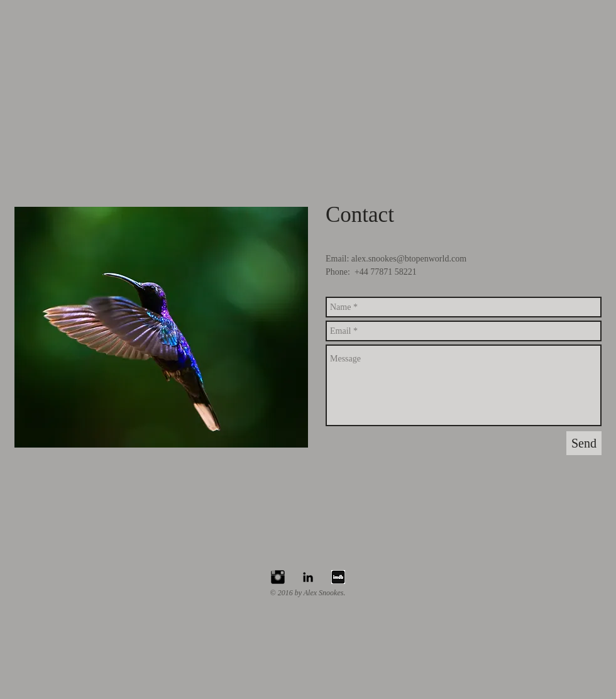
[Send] (584, 443)
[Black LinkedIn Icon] (308, 577)
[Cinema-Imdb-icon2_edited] (338, 577)
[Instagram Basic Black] (278, 577)
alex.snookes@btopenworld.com (409, 259)
